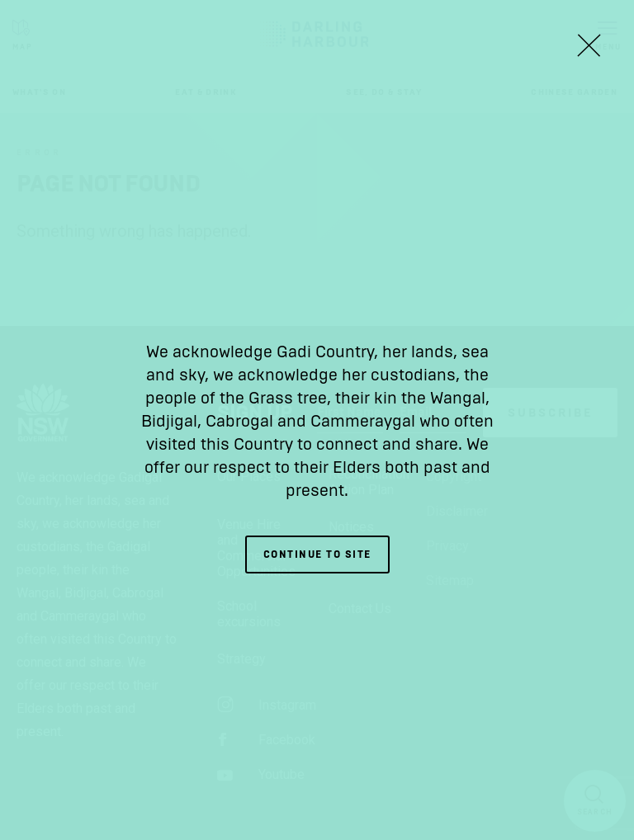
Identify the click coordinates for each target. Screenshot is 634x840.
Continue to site (317, 554)
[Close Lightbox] (589, 45)
